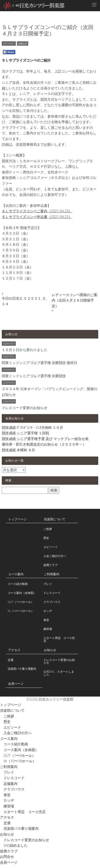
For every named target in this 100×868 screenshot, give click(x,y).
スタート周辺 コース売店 (59, 639)
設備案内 (9, 784)
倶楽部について (55, 519)
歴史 (46, 538)
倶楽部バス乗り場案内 (22, 669)
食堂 (46, 620)
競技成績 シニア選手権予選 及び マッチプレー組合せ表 (45, 439)
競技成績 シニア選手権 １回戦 (25, 433)
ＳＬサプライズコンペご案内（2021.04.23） (37, 211)
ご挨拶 (48, 529)
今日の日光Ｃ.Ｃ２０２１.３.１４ (24, 301)
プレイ (48, 584)
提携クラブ (51, 565)
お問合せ (7, 857)
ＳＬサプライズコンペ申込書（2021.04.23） (37, 217)
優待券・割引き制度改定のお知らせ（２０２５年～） (44, 444)
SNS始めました (14, 845)
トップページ (17, 519)
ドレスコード (52, 593)
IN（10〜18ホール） (21, 611)
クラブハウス (52, 602)
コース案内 (16, 574)
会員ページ (16, 683)
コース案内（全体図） (22, 593)
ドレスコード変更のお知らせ (59, 661)
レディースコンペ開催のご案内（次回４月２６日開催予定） (75, 300)
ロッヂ (48, 611)
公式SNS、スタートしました (59, 673)
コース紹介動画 (18, 584)
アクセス (14, 650)
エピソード (51, 547)
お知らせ (23, 44)
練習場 (48, 629)
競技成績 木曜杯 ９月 (18, 450)
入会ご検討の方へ (55, 556)
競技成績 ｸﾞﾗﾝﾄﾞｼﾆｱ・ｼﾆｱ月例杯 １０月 (32, 428)
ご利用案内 (52, 574)
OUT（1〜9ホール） (21, 602)
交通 (11, 660)
